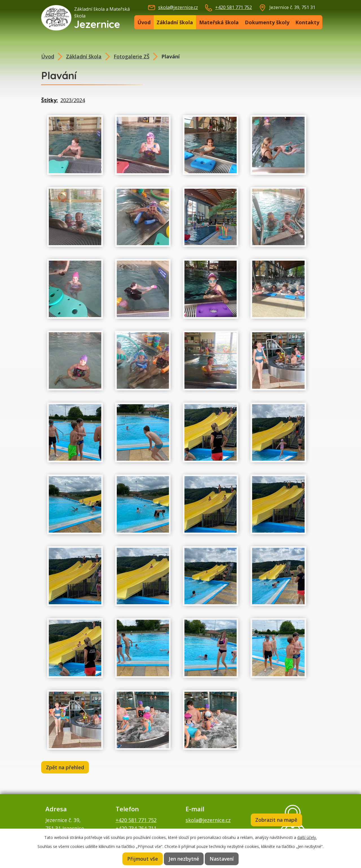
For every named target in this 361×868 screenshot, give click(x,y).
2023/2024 (73, 100)
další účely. (307, 837)
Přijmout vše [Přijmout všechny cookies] (142, 859)
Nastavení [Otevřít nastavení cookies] (223, 859)
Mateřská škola (219, 22)
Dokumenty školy (267, 22)
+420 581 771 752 (234, 7)
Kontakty (307, 22)
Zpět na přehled (66, 768)
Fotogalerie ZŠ (132, 56)
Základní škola (175, 22)
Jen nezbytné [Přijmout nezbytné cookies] (184, 859)
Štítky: (49, 100)
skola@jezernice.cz (178, 7)
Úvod (144, 22)
